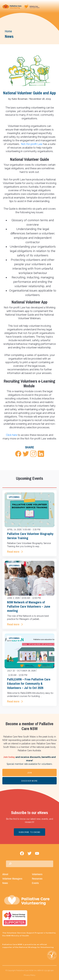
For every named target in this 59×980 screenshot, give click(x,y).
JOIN (29, 773)
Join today (9, 757)
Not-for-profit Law (32, 144)
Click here (12, 435)
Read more (13, 552)
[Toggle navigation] (54, 7)
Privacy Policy (29, 975)
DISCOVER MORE (30, 781)
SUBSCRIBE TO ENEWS (30, 832)
